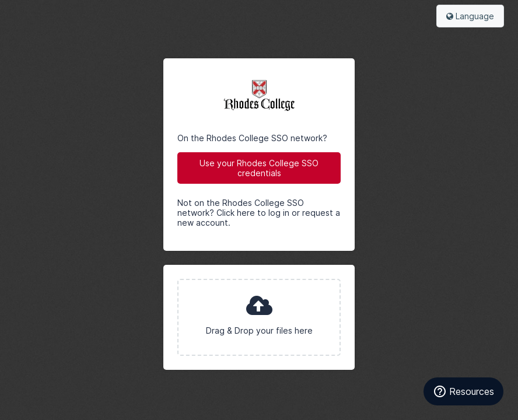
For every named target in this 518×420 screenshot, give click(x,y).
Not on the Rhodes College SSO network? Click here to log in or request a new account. (259, 213)
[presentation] (259, 317)
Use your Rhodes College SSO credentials (259, 168)
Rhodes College (259, 96)
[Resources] (463, 391)
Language (470, 16)
